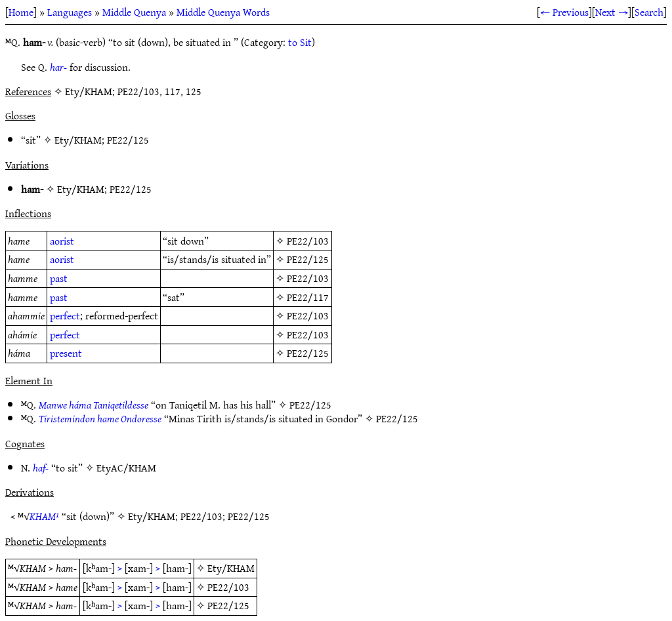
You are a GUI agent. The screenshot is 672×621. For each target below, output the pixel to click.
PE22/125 (128, 140)
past (59, 278)
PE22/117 (308, 297)
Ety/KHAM (78, 140)
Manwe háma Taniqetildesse (94, 405)
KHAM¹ (44, 516)
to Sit (300, 42)
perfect (65, 315)
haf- (41, 468)
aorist (62, 241)
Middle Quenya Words (223, 12)
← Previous (564, 12)
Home (21, 12)
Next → (612, 12)
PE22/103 (308, 241)
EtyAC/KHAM (126, 468)
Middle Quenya (134, 12)
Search (649, 12)
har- (58, 67)
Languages (70, 12)
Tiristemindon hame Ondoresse (100, 418)
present (66, 353)
